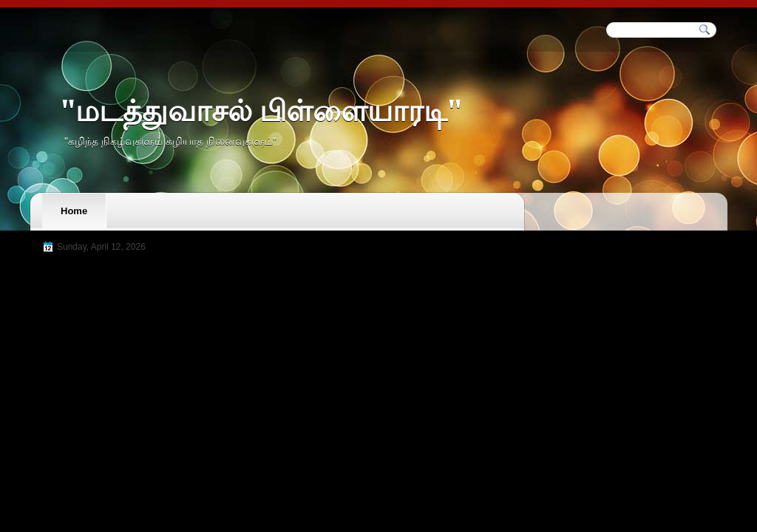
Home (74, 211)
